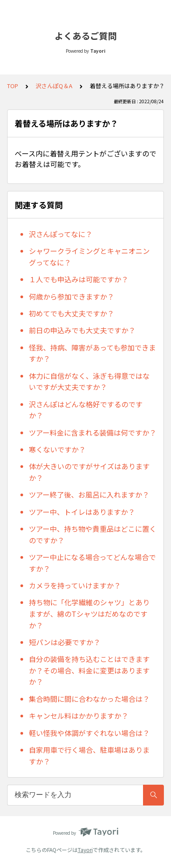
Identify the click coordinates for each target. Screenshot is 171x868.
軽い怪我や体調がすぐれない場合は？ (89, 733)
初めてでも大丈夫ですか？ (72, 313)
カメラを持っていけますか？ (75, 585)
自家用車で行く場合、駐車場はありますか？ (89, 755)
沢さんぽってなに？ (61, 234)
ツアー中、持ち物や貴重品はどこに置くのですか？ (93, 534)
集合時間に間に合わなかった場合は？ (89, 699)
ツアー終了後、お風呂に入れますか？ (89, 494)
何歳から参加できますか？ (72, 296)
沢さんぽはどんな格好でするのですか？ (86, 410)
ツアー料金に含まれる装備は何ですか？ (93, 432)
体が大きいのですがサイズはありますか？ (89, 472)
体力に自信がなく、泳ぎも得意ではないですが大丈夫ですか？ (89, 381)
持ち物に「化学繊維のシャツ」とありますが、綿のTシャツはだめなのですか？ (89, 613)
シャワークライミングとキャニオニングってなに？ (89, 257)
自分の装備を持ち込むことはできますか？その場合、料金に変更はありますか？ (89, 670)
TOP (13, 86)
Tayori (85, 850)
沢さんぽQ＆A (54, 86)
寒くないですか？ (57, 449)
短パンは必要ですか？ (65, 642)
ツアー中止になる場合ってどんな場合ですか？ (92, 563)
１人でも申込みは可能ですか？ (79, 279)
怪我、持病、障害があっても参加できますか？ (92, 353)
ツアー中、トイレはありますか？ (82, 512)
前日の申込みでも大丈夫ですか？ (82, 330)
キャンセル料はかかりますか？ (79, 716)
